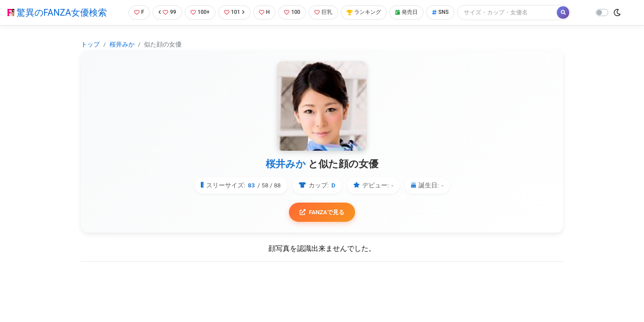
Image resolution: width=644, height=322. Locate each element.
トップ (90, 44)
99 (164, 12)
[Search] (517, 12)
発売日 (413, 12)
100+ (198, 12)
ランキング (368, 12)
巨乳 (326, 12)
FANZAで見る (322, 213)
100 (293, 12)
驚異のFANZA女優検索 (57, 13)
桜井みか (122, 44)
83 (251, 185)
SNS (449, 12)
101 (233, 12)
